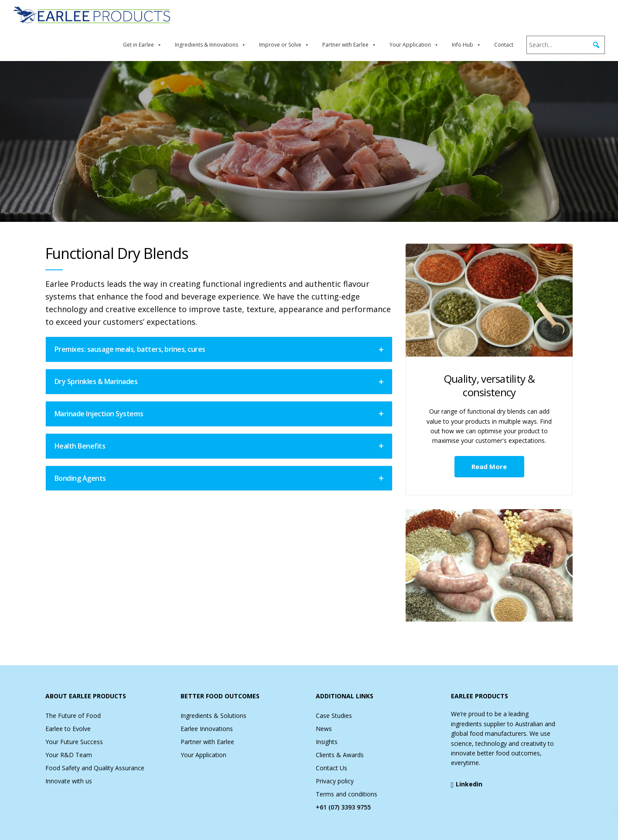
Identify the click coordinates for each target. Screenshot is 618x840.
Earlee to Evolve (68, 729)
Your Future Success (74, 742)
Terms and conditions (347, 794)
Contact (504, 45)
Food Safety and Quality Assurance (95, 768)
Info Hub (463, 45)
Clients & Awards (340, 755)
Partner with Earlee (345, 45)
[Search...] (566, 45)
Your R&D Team (69, 755)
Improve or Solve (280, 45)
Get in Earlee (138, 45)
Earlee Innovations (207, 729)
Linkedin (467, 784)
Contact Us (331, 768)
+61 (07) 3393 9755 (343, 807)
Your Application (410, 45)
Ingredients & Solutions (213, 716)
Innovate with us (69, 781)
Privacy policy (335, 781)
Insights (327, 742)
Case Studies (334, 716)
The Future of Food (73, 716)
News (324, 729)
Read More (489, 466)
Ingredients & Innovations (207, 45)
